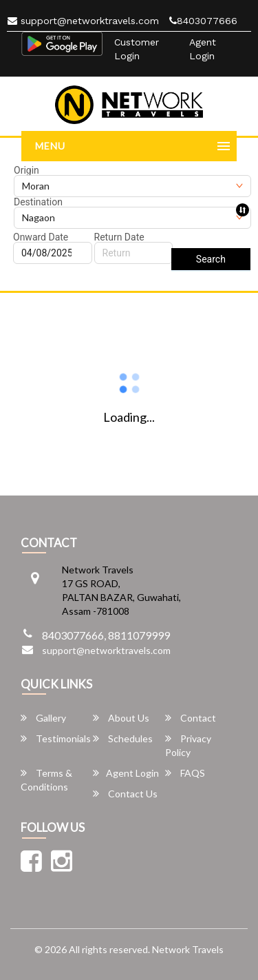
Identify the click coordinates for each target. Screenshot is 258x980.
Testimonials (56, 738)
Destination (38, 202)
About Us (121, 718)
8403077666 (203, 21)
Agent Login (203, 49)
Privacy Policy (188, 745)
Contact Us (125, 794)
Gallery (43, 718)
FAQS (185, 773)
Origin (26, 170)
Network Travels (188, 949)
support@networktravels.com (83, 21)
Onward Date (41, 237)
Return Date (119, 237)
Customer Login (137, 49)
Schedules (123, 738)
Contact (191, 718)
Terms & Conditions (46, 780)
